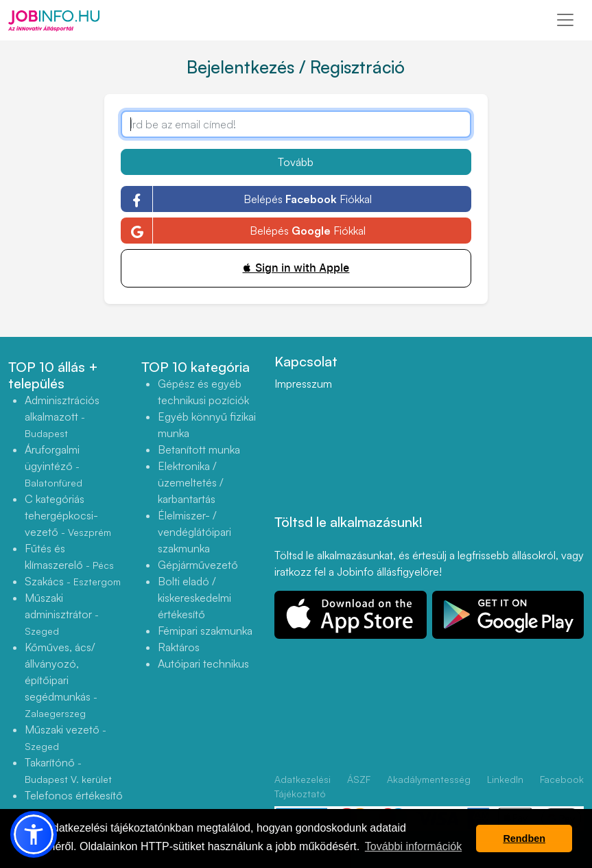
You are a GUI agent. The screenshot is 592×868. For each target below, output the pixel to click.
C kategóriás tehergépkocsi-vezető (68, 515)
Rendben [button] (524, 838)
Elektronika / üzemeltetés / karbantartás (191, 482)
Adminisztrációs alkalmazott (62, 416)
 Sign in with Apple (296, 268)
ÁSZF (359, 779)
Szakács (73, 581)
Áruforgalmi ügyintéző (54, 466)
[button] (34, 834)
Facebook (562, 779)
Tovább (296, 162)
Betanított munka (199, 449)
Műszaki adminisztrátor (62, 614)
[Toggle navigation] (565, 20)
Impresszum (303, 384)
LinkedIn (505, 779)
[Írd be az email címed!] (296, 124)
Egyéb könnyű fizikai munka (207, 425)
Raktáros (179, 647)
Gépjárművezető (198, 565)
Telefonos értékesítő (74, 803)
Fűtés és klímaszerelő (69, 556)
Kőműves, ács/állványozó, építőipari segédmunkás (61, 680)
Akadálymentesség (429, 779)
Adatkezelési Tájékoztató (303, 786)
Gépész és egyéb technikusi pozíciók (203, 392)
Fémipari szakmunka (205, 631)
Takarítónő (68, 770)
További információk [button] (413, 846)
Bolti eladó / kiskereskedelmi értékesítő (194, 598)
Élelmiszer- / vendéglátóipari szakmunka (194, 532)
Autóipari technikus (203, 664)
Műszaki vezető (66, 737)
